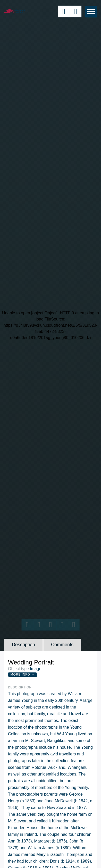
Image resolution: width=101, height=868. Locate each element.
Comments (62, 645)
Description (23, 645)
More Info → (23, 675)
